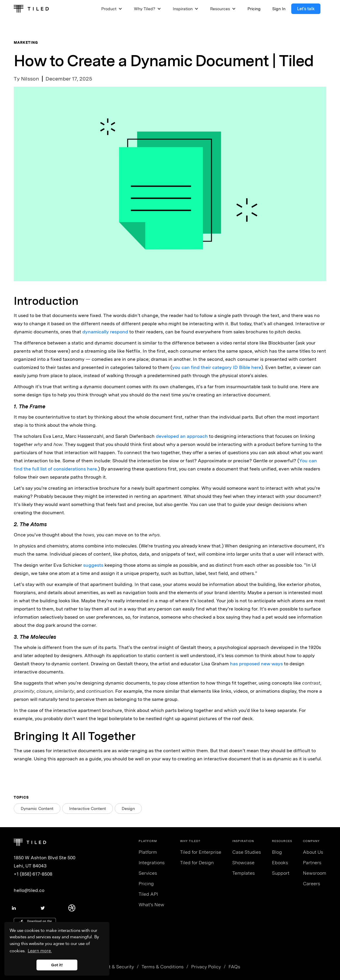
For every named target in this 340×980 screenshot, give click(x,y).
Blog (277, 852)
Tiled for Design (197, 863)
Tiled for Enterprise (201, 852)
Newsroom (315, 873)
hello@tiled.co (29, 890)
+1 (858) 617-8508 (33, 874)
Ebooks (280, 863)
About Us (313, 852)
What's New (151, 905)
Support (281, 873)
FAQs (234, 967)
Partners (312, 863)
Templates (244, 873)
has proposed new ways (256, 664)
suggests (93, 565)
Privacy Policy (206, 967)
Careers (312, 884)
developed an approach (182, 436)
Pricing (146, 884)
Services (148, 873)
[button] (112, 9)
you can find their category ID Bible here (217, 367)
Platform (148, 852)
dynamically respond (105, 332)
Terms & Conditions (163, 967)
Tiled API (148, 894)
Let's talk (306, 9)
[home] (31, 9)
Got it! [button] (57, 965)
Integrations (152, 863)
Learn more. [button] (40, 951)
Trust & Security (117, 967)
